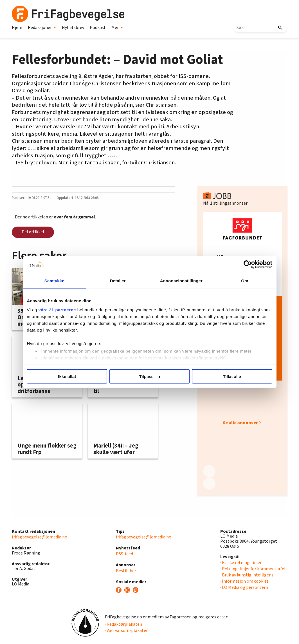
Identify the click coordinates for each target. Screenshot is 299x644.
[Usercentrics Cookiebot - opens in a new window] (247, 265)
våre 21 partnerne (58, 309)
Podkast (98, 28)
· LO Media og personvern (244, 587)
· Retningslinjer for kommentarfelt (254, 569)
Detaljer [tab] (118, 281)
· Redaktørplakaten (123, 624)
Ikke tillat (67, 376)
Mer (117, 28)
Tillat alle (232, 376)
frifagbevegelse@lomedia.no (40, 537)
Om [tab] (244, 281)
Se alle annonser (240, 423)
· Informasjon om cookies (244, 581)
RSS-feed (124, 554)
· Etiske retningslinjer (241, 563)
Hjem (17, 28)
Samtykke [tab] (55, 281)
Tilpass (150, 376)
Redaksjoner (42, 28)
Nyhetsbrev (73, 28)
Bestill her (126, 571)
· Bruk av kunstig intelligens (247, 575)
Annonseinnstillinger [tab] (181, 281)
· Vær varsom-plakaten (127, 630)
